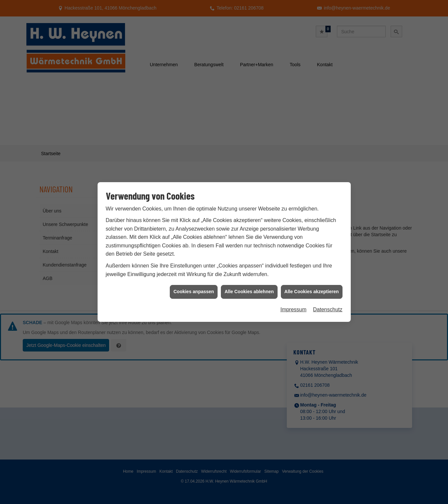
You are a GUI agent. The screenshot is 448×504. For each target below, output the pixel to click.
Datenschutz (328, 299)
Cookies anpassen (194, 282)
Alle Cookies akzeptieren (312, 282)
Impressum (293, 299)
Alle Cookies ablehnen (249, 282)
